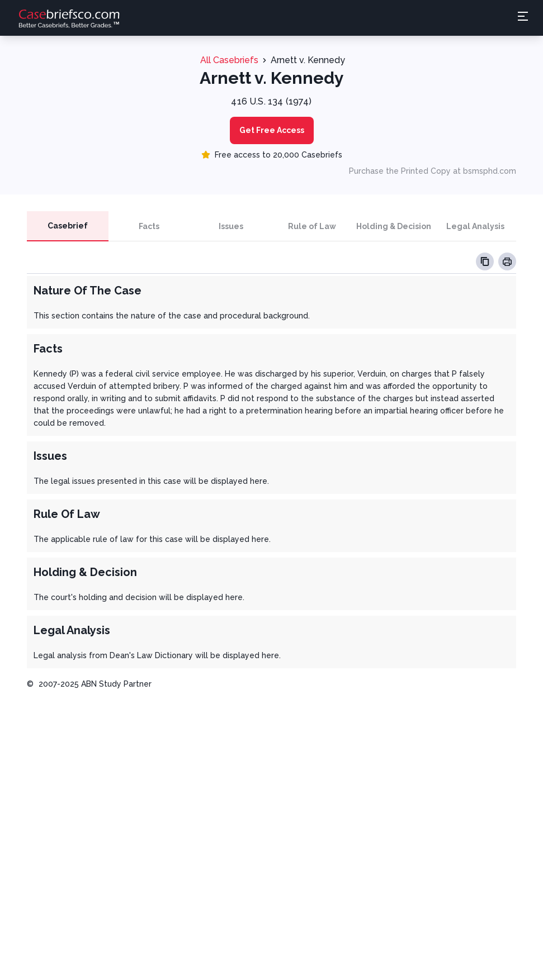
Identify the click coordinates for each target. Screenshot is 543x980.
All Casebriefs (229, 60)
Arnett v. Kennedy (308, 60)
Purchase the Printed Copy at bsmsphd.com (433, 171)
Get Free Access (272, 130)
